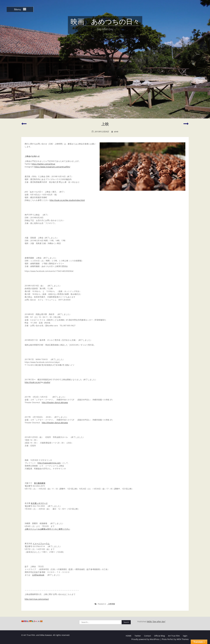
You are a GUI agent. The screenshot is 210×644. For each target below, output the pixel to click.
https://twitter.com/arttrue (43, 164)
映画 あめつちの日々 (105, 22)
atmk (116, 132)
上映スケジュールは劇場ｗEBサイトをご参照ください (47, 529)
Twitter (138, 636)
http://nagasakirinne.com (49, 463)
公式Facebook (38, 575)
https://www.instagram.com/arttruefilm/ (52, 167)
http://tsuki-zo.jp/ (32, 382)
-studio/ (47, 382)
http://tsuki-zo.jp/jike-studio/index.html (67, 200)
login (185, 636)
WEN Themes (183, 639)
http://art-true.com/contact (37, 599)
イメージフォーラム (41, 543)
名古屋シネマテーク (39, 503)
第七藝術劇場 (40, 483)
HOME (129, 636)
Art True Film (174, 636)
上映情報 (111, 604)
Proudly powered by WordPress (145, 639)
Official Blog (160, 636)
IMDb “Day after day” (156, 622)
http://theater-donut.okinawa (55, 402)
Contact (148, 636)
